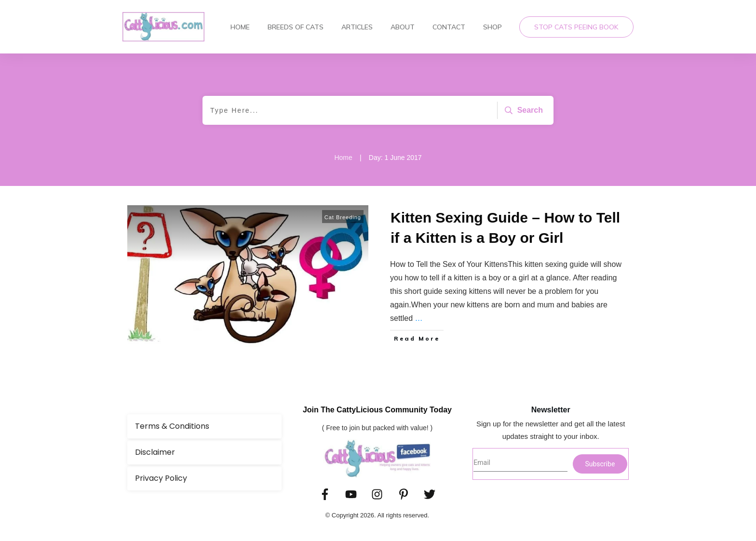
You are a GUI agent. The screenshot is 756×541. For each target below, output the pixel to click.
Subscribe (600, 464)
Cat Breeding (343, 217)
